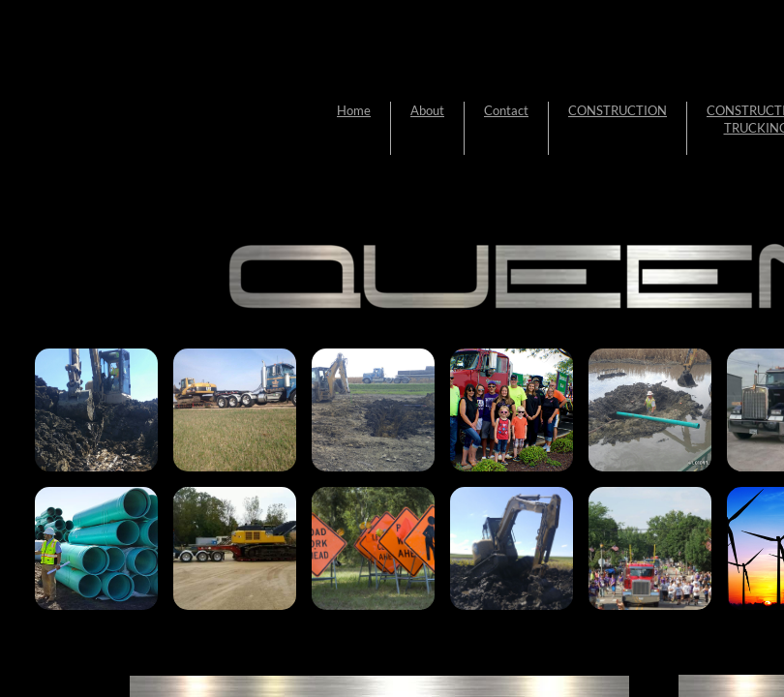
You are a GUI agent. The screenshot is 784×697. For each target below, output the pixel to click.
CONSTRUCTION (618, 110)
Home (354, 110)
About (427, 110)
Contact (506, 110)
